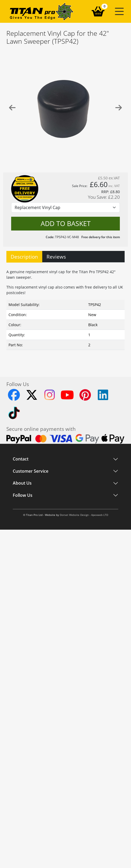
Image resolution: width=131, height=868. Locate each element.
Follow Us (23, 495)
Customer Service (31, 471)
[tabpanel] (65, 313)
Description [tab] (24, 257)
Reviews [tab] (56, 257)
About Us (22, 483)
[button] (119, 11)
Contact (21, 459)
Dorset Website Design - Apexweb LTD (84, 515)
